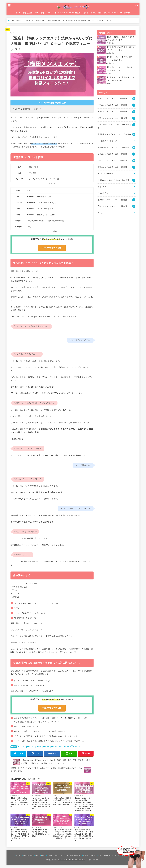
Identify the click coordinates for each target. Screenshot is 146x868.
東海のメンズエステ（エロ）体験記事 (113, 112)
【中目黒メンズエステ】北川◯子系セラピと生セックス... (120, 49)
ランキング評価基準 (106, 174)
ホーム (18, 13)
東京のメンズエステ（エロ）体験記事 (68, 13)
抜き (43, 13)
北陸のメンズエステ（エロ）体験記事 (113, 160)
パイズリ (32, 747)
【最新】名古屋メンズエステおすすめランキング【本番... (120, 39)
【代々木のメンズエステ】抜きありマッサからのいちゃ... (120, 69)
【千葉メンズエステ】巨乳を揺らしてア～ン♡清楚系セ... (120, 59)
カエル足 (68, 747)
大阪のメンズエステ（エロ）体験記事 (117, 13)
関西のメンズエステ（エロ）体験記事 (113, 118)
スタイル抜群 (57, 747)
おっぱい (22, 747)
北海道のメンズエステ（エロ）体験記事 (113, 180)
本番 (37, 13)
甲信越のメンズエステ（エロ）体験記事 (113, 147)
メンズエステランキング (107, 141)
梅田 (8, 29)
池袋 (100, 13)
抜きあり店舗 (28, 13)
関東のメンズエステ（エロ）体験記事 (113, 105)
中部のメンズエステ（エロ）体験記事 (113, 167)
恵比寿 (86, 13)
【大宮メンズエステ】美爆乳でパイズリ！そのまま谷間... (120, 79)
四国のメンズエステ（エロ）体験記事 (113, 154)
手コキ (47, 747)
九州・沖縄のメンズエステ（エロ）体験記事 (114, 126)
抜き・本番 (102, 187)
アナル (50, 13)
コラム (100, 213)
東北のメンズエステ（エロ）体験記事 (113, 99)
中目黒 (93, 13)
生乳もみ (78, 747)
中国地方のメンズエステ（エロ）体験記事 (114, 134)
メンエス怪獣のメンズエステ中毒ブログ (72, 860)
